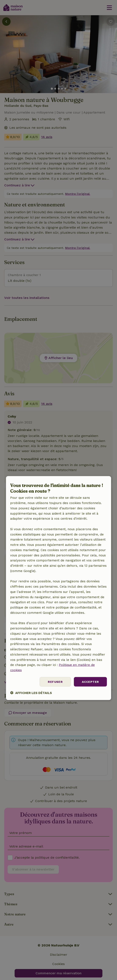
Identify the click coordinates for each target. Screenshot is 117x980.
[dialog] (59, 588)
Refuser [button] (55, 682)
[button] (31, 693)
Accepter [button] (90, 682)
